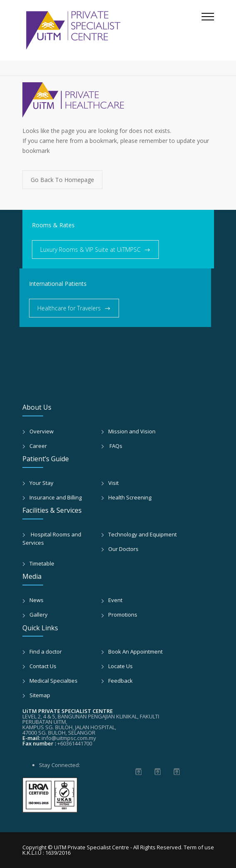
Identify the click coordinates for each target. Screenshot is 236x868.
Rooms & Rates (53, 225)
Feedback (120, 681)
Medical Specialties (54, 681)
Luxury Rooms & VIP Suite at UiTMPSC (90, 250)
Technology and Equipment (142, 534)
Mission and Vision (132, 431)
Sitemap (40, 695)
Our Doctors (123, 549)
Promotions (123, 615)
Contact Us (43, 666)
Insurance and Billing (56, 497)
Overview (41, 431)
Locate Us (120, 666)
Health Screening (130, 497)
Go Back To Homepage (62, 180)
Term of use (199, 847)
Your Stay (41, 483)
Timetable (42, 563)
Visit (113, 483)
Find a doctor (46, 652)
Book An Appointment (135, 652)
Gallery (39, 615)
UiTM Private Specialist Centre (92, 847)
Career (38, 446)
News (36, 600)
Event (115, 600)
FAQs (115, 446)
